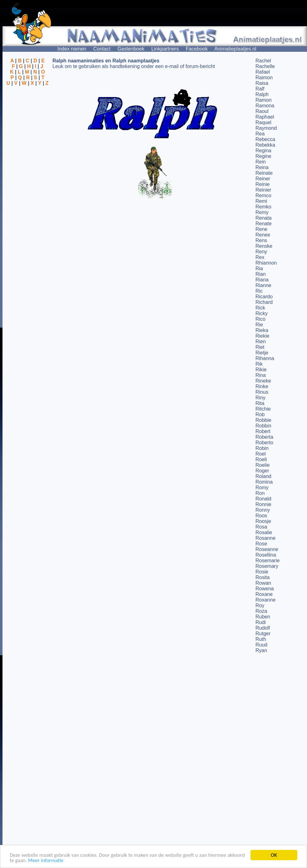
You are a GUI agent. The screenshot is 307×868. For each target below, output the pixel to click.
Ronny (263, 510)
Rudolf (263, 628)
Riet (260, 347)
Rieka (262, 330)
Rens (261, 240)
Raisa (262, 83)
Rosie (262, 572)
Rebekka (265, 145)
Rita (260, 403)
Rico (260, 319)
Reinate (264, 173)
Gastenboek (131, 49)
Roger (262, 471)
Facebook (197, 49)
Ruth (261, 639)
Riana (262, 280)
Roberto (264, 443)
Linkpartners (165, 49)
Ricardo (264, 297)
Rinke (262, 386)
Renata (264, 218)
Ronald (263, 499)
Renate (264, 224)
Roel (261, 454)
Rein (261, 162)
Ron (260, 493)
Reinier (263, 190)
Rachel (263, 61)
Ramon (264, 100)
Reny (261, 252)
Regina (263, 151)
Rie (259, 325)
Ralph (262, 94)
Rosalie (264, 532)
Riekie (262, 336)
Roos (261, 516)
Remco (263, 195)
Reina (262, 167)
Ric (259, 291)
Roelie (262, 465)
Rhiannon (266, 263)
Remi (261, 201)
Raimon (264, 78)
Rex (260, 257)
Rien (261, 341)
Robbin (263, 426)
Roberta (264, 437)
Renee (263, 235)
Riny (260, 398)
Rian (261, 274)
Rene (261, 229)
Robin (262, 448)
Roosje (263, 521)
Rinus (262, 392)
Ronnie (263, 504)
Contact (102, 49)
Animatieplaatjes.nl (235, 49)
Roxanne (265, 600)
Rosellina (266, 555)
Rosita (262, 577)
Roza (261, 611)
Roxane (264, 594)
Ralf (260, 89)
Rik (259, 364)
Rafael (263, 72)
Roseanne (267, 549)
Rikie (261, 370)
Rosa (261, 527)
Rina (261, 375)
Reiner (263, 179)
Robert (263, 431)
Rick (260, 308)
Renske (264, 246)
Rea (260, 134)
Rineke (263, 381)
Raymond (266, 128)
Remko (263, 207)
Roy (260, 605)
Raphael (265, 117)
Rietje (262, 353)
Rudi (261, 622)
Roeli (261, 459)
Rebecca (265, 139)
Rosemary (267, 566)
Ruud (261, 645)
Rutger (263, 634)
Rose (261, 544)
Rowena (265, 589)
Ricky (262, 313)
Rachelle (265, 66)
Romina (264, 482)
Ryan (261, 650)
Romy (262, 488)
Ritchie (263, 409)
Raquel (263, 122)
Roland (263, 476)
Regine (263, 156)
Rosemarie (267, 561)
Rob (260, 414)
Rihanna (265, 358)
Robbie (263, 420)
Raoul (262, 111)
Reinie (262, 184)
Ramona (265, 106)
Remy (262, 212)
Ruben (263, 617)
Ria (259, 268)
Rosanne (265, 538)
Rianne (263, 285)
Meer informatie (46, 861)
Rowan (263, 583)
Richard (264, 302)
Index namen (72, 49)
